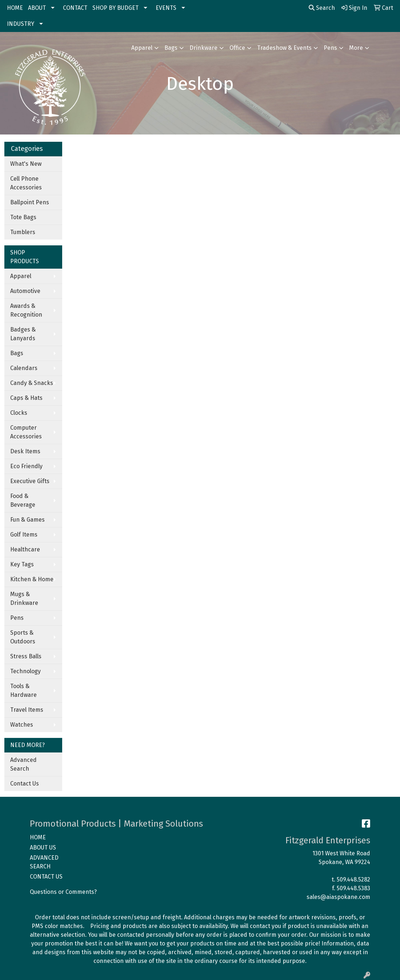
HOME (15, 8)
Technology (25, 671)
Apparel (142, 48)
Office (237, 48)
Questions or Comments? (63, 892)
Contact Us (25, 784)
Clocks (19, 413)
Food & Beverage (23, 500)
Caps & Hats (26, 398)
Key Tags (22, 564)
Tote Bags (23, 217)
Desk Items (25, 451)
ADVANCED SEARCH (44, 862)
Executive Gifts (30, 481)
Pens (330, 48)
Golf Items (24, 535)
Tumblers (23, 232)
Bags (171, 48)
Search (322, 8)
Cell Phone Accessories (26, 183)
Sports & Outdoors (23, 637)
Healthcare (25, 549)
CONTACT (75, 8)
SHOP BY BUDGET (115, 8)
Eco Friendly (26, 466)
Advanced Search (23, 764)
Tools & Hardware (23, 690)
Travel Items (27, 710)
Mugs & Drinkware (24, 599)
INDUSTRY (21, 24)
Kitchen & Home (32, 579)
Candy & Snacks (32, 383)
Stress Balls (26, 656)
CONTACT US (46, 877)
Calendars (24, 368)
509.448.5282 (353, 879)
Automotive (25, 291)
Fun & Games (27, 520)
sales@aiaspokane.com (338, 897)
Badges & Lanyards (23, 334)
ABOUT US (43, 848)
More (356, 48)
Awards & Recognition (26, 310)
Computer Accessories (26, 432)
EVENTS (166, 8)
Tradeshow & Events (284, 48)
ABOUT (37, 8)
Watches (22, 725)
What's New (26, 164)
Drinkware (203, 48)
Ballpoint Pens (30, 202)
